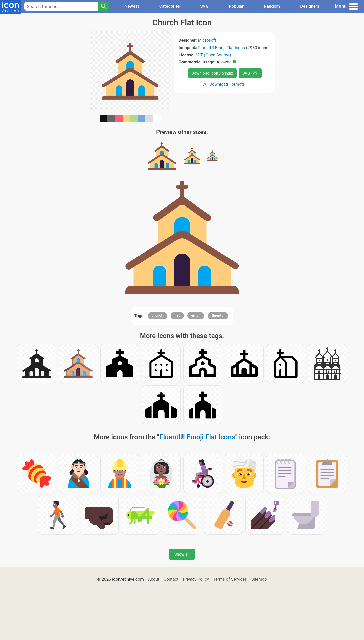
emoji (196, 315)
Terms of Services (230, 579)
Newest (132, 6)
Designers (310, 6)
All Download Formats (224, 84)
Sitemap (259, 579)
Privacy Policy (196, 579)
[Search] (103, 6)
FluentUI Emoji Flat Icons (222, 48)
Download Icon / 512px (212, 73)
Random (272, 6)
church (157, 315)
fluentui (218, 315)
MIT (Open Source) (213, 55)
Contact (171, 579)
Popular (236, 6)
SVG (204, 6)
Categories (170, 6)
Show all (182, 554)
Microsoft (207, 40)
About (154, 579)
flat (177, 315)
